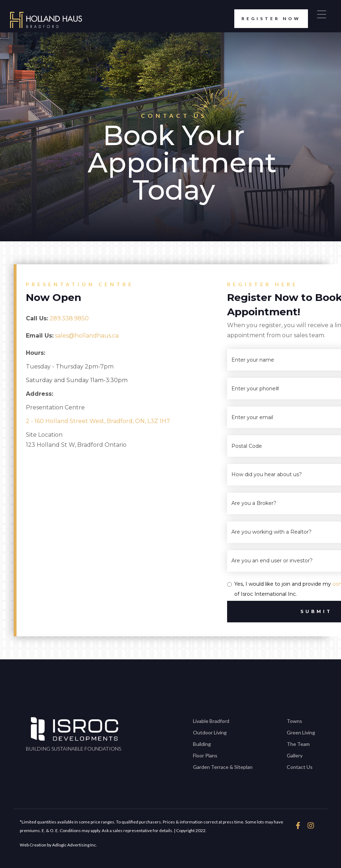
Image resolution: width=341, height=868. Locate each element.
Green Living (301, 732)
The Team (298, 744)
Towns (294, 721)
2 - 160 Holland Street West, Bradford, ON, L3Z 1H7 (98, 421)
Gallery (295, 755)
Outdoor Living (210, 732)
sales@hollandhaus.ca (87, 336)
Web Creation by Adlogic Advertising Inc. (58, 845)
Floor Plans (205, 755)
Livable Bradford (211, 721)
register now (268, 19)
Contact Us (300, 767)
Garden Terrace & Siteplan (223, 767)
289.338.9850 (69, 318)
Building (202, 744)
